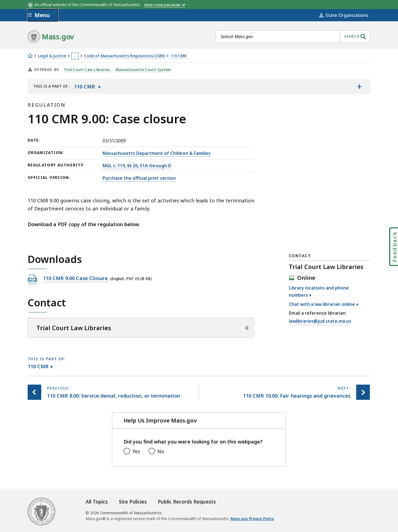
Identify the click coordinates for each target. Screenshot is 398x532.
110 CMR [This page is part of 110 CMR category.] (38, 366)
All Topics (97, 502)
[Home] (30, 56)
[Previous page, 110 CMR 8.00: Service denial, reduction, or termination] (35, 392)
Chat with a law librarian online (322, 304)
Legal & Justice (52, 56)
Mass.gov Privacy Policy (252, 519)
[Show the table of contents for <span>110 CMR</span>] (359, 86)
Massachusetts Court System (143, 70)
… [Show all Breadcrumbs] (75, 56)
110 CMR (179, 56)
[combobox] (293, 36)
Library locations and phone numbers (319, 291)
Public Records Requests (187, 502)
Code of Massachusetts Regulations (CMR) (125, 56)
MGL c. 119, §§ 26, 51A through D (137, 166)
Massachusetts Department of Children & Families (157, 153)
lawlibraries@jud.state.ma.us (320, 321)
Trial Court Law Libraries (87, 70)
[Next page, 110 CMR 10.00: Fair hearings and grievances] (363, 392)
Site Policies (133, 502)
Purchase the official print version (139, 178)
